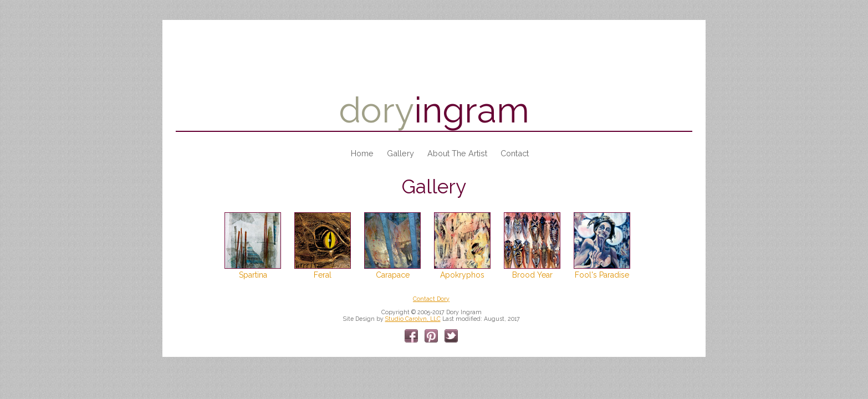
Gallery (400, 153)
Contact (515, 153)
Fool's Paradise (602, 275)
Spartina (253, 275)
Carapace (393, 275)
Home (362, 153)
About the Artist (457, 153)
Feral (323, 275)
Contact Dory (431, 299)
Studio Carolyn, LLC (413, 319)
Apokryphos (462, 275)
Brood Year (532, 275)
